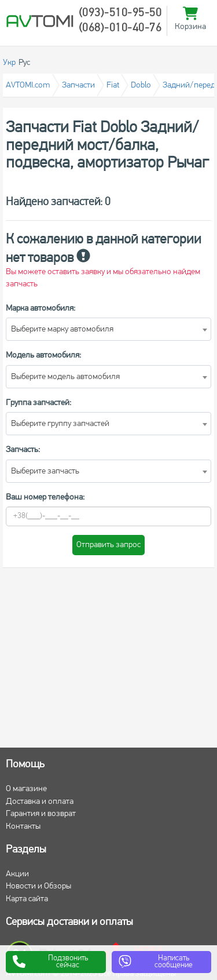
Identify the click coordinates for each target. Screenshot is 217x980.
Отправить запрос (108, 545)
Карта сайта (27, 899)
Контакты (23, 827)
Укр (9, 63)
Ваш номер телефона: (45, 498)
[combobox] (108, 329)
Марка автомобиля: (41, 309)
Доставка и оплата (40, 802)
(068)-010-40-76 (120, 28)
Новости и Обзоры (38, 886)
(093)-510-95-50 (120, 13)
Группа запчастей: (38, 403)
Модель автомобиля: (43, 356)
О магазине (26, 789)
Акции (17, 874)
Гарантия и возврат (41, 814)
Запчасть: (23, 450)
